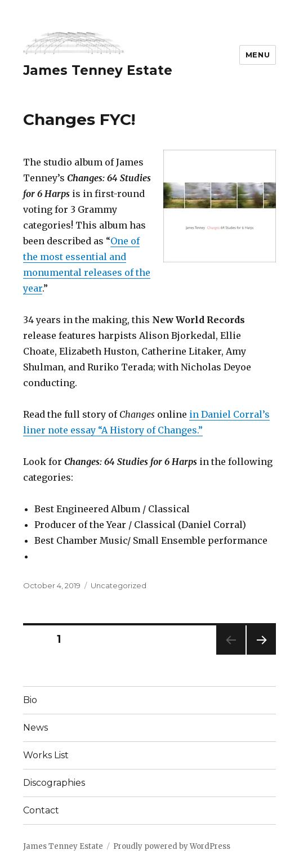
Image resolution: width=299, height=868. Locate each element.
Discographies (54, 783)
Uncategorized (119, 585)
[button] (74, 43)
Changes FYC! (79, 119)
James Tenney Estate (98, 70)
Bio (30, 700)
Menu (258, 55)
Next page (261, 654)
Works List (46, 755)
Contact (41, 810)
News (35, 728)
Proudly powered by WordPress (172, 846)
